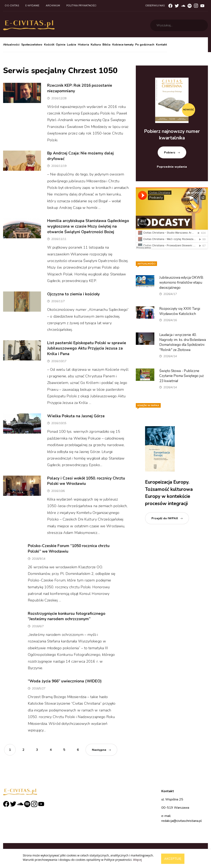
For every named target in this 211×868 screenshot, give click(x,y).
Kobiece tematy (123, 45)
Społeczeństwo (32, 45)
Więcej (137, 860)
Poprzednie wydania (172, 167)
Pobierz (170, 153)
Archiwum (53, 6)
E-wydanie (32, 6)
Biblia (106, 45)
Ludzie (72, 45)
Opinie (61, 45)
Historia (83, 45)
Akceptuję (173, 859)
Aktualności (11, 45)
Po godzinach (145, 45)
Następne (99, 750)
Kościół (49, 45)
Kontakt (161, 45)
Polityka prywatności (81, 6)
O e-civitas (12, 6)
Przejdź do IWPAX (165, 518)
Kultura (96, 45)
